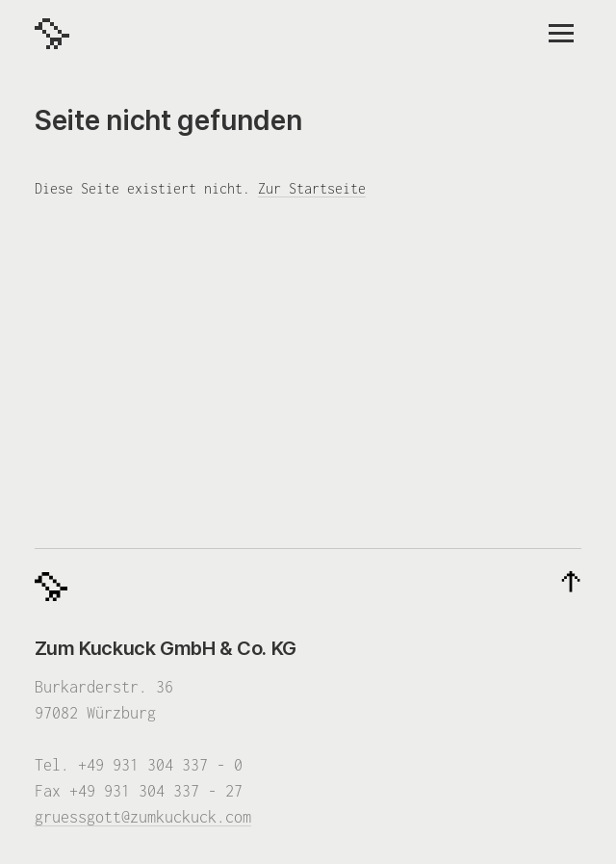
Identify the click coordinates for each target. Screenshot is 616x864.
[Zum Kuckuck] (52, 34)
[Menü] (561, 33)
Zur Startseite (312, 188)
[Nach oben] (571, 583)
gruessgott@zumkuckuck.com (143, 817)
